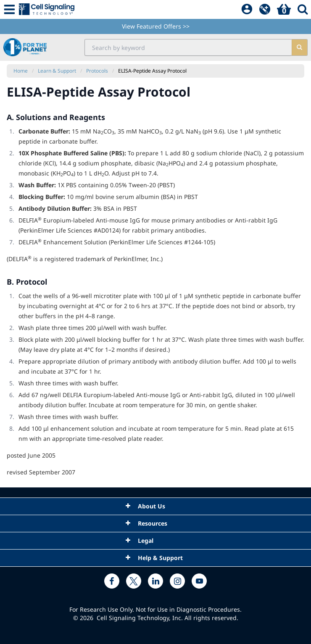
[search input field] (188, 47)
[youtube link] (199, 581)
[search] (299, 47)
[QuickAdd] (265, 10)
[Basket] (284, 10)
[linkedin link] (155, 581)
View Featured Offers (156, 26)
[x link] (134, 581)
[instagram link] (177, 581)
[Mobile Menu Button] (9, 9)
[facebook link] (112, 581)
